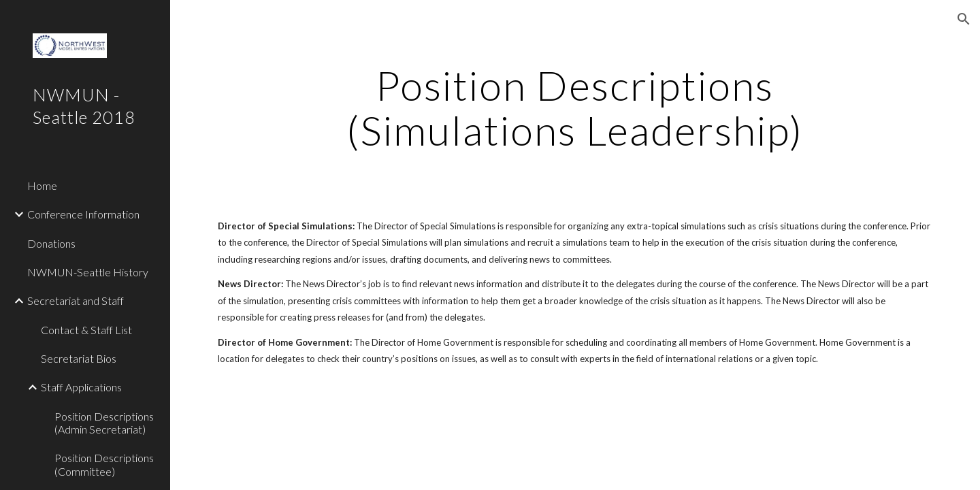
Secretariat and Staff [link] (76, 300)
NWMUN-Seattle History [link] (88, 272)
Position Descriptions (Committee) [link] (104, 464)
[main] (575, 108)
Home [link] (42, 185)
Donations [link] (51, 243)
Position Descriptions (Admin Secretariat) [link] (104, 423)
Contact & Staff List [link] (86, 330)
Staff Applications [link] (81, 387)
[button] (964, 19)
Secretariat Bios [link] (79, 358)
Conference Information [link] (83, 214)
